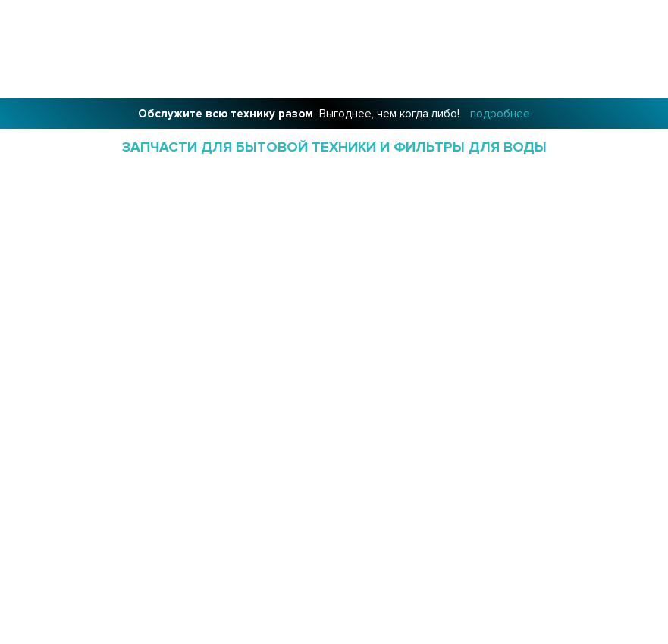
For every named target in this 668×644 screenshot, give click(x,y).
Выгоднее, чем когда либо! (334, 114)
